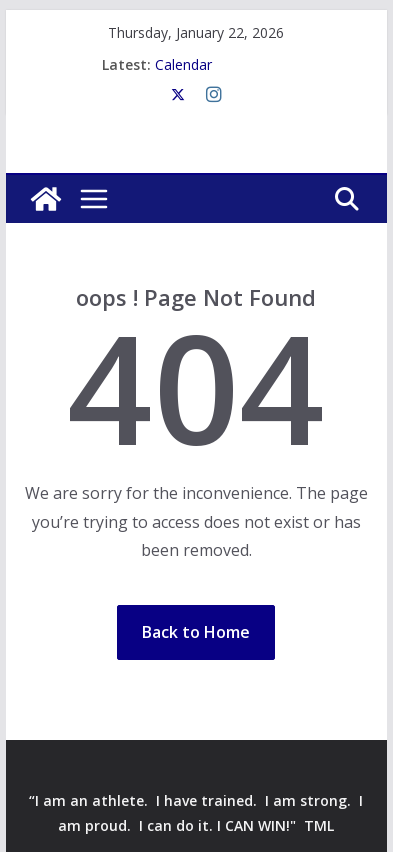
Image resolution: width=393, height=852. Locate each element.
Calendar (183, 64)
